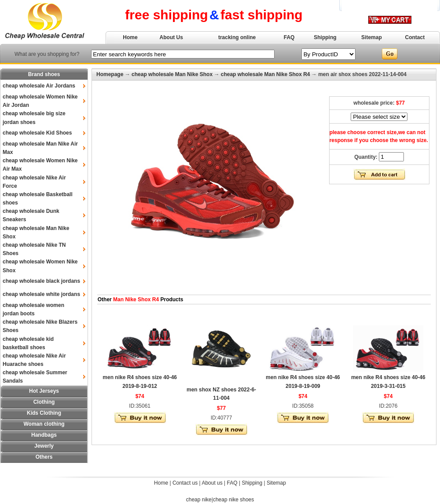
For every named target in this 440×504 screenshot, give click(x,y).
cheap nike (199, 500)
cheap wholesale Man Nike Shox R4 (266, 74)
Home (130, 37)
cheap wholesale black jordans (41, 281)
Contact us (185, 483)
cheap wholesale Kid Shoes (37, 133)
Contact (415, 37)
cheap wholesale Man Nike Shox (172, 74)
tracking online (237, 37)
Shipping (325, 37)
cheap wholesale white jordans (41, 294)
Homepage (110, 74)
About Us (171, 37)
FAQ (289, 37)
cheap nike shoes (233, 500)
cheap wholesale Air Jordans (39, 86)
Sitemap (372, 37)
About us (212, 483)
